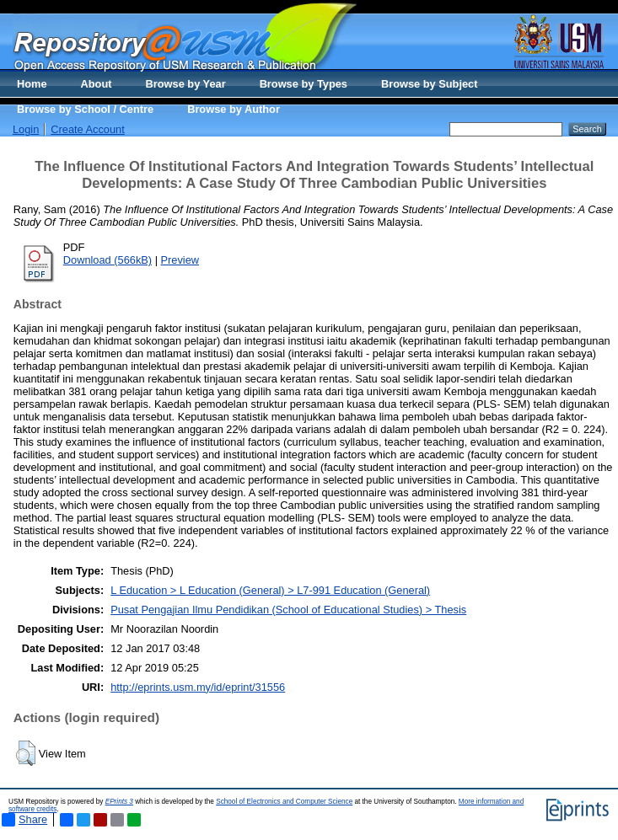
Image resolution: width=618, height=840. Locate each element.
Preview (180, 260)
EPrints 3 (119, 802)
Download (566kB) (107, 260)
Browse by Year (186, 84)
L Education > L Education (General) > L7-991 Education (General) (270, 590)
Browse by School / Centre (85, 109)
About (97, 84)
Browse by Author (234, 109)
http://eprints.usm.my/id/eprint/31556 (198, 687)
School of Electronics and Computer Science (284, 802)
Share (24, 820)
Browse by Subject (430, 84)
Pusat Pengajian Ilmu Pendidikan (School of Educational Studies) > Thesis (288, 610)
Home (32, 84)
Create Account (88, 129)
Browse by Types (304, 84)
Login (26, 129)
